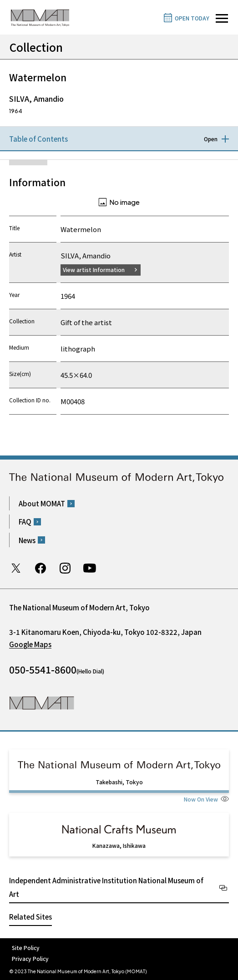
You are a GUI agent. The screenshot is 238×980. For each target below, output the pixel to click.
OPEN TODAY (192, 18)
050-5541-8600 (43, 669)
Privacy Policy (30, 958)
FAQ (25, 522)
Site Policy (26, 948)
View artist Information (94, 270)
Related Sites (30, 917)
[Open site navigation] (222, 18)
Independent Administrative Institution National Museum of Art (106, 887)
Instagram (65, 568)
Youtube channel (90, 568)
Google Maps (30, 644)
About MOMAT (42, 503)
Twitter (16, 568)
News (27, 540)
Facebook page (41, 568)
